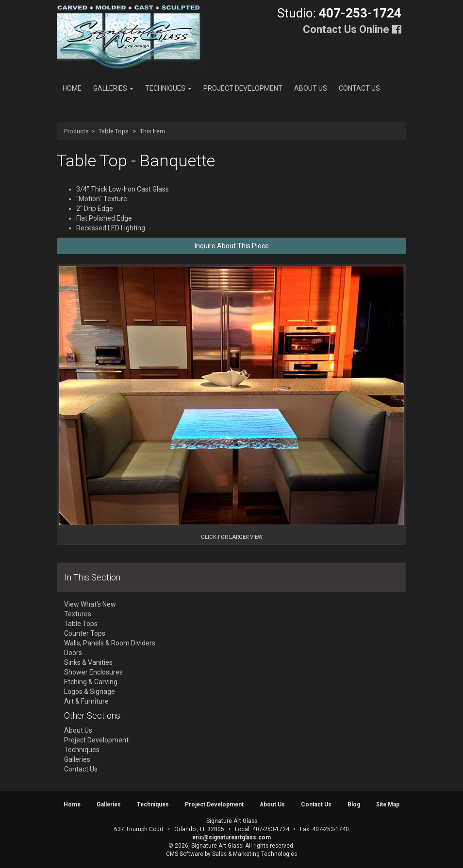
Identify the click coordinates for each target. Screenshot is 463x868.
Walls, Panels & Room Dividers (110, 643)
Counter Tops (85, 633)
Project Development (243, 88)
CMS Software (185, 854)
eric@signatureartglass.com (231, 837)
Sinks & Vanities (88, 662)
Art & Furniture (86, 701)
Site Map (388, 804)
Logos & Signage (90, 691)
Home (72, 88)
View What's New (90, 604)
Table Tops (114, 131)
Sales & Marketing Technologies (255, 854)
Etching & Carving (91, 682)
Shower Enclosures (93, 672)
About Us (311, 88)
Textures (78, 614)
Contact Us (359, 88)
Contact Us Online (346, 29)
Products (76, 131)
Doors (73, 653)
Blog (354, 804)
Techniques (168, 88)
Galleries (113, 88)
